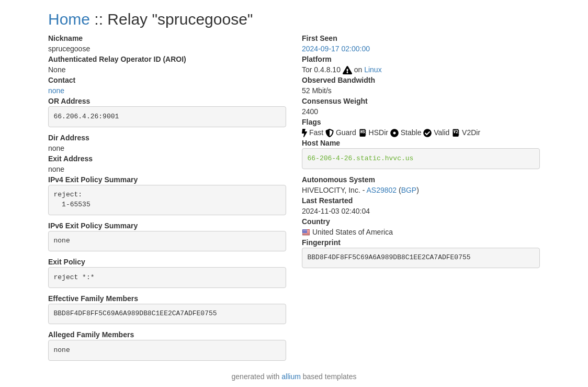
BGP (409, 190)
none (56, 91)
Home (69, 19)
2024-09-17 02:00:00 (336, 49)
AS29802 (381, 190)
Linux (373, 70)
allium (291, 377)
